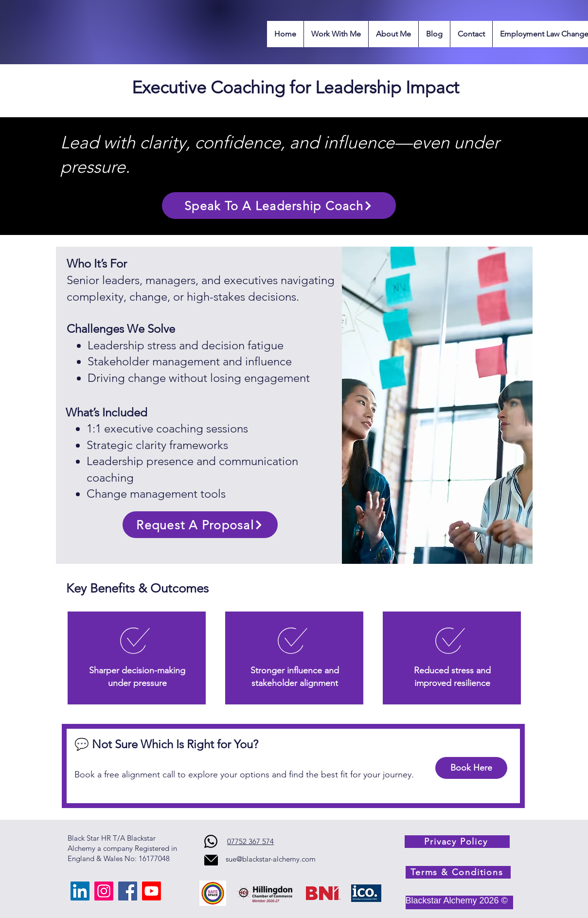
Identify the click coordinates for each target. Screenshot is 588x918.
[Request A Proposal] (200, 525)
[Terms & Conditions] (458, 872)
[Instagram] (104, 891)
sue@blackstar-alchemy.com (271, 859)
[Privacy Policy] (457, 842)
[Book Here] (471, 768)
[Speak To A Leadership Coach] (279, 206)
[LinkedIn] (80, 891)
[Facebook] (128, 891)
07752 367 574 (250, 841)
